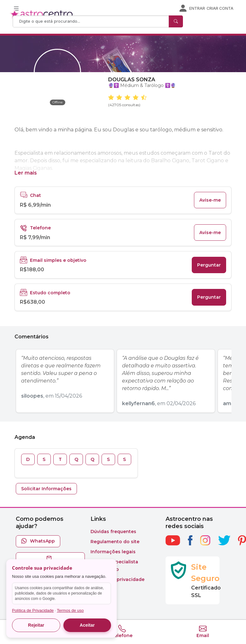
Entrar (197, 8)
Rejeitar (36, 625)
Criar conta (220, 8)
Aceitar (87, 625)
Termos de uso (70, 610)
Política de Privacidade (33, 610)
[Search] (91, 21)
